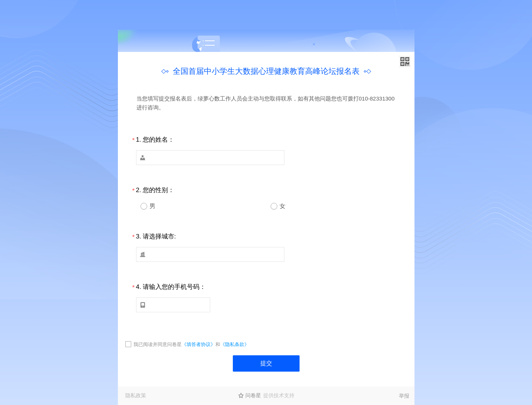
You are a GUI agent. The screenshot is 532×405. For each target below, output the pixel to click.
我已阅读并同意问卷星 (158, 344)
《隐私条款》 (235, 344)
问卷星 (253, 395)
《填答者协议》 (199, 344)
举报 (404, 396)
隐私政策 (136, 395)
